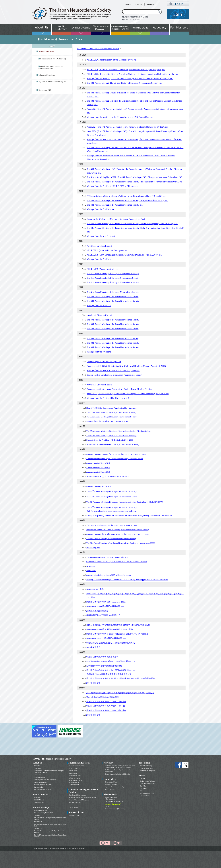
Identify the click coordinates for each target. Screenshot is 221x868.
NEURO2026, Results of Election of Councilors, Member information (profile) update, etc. (126, 70)
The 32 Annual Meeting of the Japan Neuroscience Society (111, 491)
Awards (72, 805)
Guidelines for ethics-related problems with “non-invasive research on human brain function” (120, 767)
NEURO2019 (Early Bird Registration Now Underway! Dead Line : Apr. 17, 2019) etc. (124, 255)
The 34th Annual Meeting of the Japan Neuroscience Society (111, 435)
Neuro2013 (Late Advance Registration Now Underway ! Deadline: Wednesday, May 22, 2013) (128, 394)
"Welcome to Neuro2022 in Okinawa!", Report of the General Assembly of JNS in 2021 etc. (126, 196)
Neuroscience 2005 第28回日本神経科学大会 (106, 638)
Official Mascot (39, 800)
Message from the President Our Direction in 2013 (108, 398)
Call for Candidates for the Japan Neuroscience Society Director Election (116, 562)
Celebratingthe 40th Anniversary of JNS (104, 362)
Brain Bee (37, 797)
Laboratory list (39, 787)
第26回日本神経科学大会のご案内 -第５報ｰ (106, 702)
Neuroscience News (111, 782)
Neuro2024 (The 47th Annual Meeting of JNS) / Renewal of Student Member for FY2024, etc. (127, 127)
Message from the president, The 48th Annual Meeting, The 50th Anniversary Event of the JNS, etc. (130, 79)
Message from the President (99, 259)
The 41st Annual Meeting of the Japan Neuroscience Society (113, 274)
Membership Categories (147, 771)
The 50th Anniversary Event (43, 789)
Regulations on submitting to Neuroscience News (50, 67)
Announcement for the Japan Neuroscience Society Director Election (115, 459)
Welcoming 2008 (93, 547)
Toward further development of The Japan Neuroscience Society (113, 444)
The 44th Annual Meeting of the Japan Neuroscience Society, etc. (115, 205)
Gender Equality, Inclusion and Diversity (117, 774)
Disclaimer (143, 788)
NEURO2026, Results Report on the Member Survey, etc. (112, 60)
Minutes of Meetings (47, 75)
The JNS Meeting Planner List (43, 813)
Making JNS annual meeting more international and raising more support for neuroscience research (127, 579)
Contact (139, 4)
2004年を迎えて (93, 683)
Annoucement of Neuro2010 (98, 463)
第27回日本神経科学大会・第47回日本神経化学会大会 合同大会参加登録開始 (120, 678)
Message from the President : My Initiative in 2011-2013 (110, 440)
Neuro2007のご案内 (95, 589)
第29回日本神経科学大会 (97, 611)
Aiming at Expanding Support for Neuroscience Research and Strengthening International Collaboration (129, 515)
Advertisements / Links (147, 793)
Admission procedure (147, 768)
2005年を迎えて (93, 647)
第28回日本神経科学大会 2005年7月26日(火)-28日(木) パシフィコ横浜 (117, 634)
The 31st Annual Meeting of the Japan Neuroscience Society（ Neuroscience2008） (121, 543)
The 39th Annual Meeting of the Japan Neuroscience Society (113, 320)
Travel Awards (74, 807)
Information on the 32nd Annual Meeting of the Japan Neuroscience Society (118, 530)
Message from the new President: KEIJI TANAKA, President (113, 371)
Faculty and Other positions (78, 795)
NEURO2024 (38, 822)
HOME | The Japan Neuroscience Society (52, 759)
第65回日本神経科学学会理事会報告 (102, 657)
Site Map (143, 791)
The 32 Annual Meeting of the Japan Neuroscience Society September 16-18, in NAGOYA (125, 502)
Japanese (151, 4)
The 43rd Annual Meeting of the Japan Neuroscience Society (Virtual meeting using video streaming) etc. (132, 224)
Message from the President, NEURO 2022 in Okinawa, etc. (113, 186)
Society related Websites (147, 781)
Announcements (74, 785)
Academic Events (75, 815)
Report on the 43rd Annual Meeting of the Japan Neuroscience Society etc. (119, 219)
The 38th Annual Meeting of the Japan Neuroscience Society (113, 343)
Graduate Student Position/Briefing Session (83, 797)
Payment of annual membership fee (52, 81)
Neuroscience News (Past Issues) (53, 59)
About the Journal (75, 778)
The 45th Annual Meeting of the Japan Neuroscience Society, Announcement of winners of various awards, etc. (135, 182)
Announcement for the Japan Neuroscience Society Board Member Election (119, 389)
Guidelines (37, 768)
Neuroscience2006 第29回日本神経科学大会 (105, 606)
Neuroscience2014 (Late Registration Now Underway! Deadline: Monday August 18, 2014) (126, 366)
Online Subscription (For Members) (76, 781)
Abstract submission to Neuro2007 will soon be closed (109, 575)
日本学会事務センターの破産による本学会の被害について (112, 661)
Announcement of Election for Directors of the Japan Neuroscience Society (117, 454)
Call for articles (145, 796)
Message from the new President (101, 236)
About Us (37, 766)
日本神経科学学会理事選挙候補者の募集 (104, 666)
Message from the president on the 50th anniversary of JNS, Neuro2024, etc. (120, 117)
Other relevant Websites (147, 784)
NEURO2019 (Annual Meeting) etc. (102, 269)
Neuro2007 (91, 566)
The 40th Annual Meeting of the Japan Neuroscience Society (113, 297)
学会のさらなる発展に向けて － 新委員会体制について (111, 643)
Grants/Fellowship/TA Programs (79, 800)
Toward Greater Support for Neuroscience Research (108, 476)
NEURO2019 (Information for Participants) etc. (107, 250)
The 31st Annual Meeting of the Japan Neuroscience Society (111, 539)
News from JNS (45, 90)
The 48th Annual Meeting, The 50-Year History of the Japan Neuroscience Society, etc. (124, 83)
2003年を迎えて (93, 715)
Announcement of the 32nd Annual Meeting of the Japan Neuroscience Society (119, 534)
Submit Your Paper (75, 776)
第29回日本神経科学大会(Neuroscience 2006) (106, 602)
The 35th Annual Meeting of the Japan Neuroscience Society (111, 412)
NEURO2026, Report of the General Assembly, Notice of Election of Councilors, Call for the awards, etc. (132, 74)
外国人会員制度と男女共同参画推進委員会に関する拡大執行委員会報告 (118, 625)
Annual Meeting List (40, 810)
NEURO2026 (38, 815)
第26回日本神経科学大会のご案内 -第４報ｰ (106, 706)
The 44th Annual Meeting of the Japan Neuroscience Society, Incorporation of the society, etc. (127, 200)
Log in (107, 806)
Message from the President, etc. (101, 209)
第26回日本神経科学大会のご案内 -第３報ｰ (106, 710)
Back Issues (73, 773)
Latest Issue (73, 771)
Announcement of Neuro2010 (99, 486)
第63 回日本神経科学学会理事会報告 (103, 697)
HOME (128, 4)
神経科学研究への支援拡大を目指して (103, 615)
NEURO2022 (38, 828)
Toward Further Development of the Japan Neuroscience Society (115, 375)
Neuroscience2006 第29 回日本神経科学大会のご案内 (109, 629)
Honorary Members (40, 777)
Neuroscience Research (77, 766)
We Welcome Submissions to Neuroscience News (98, 49)
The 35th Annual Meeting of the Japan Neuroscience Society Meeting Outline (118, 431)
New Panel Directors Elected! (100, 246)
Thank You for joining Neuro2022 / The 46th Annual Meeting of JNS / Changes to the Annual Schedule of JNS (135, 177)
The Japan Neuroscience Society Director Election (107, 557)
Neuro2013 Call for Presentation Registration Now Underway (112, 408)
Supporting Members (41, 782)
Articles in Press (74, 768)
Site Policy (143, 786)
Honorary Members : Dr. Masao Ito (45, 780)
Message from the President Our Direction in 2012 (107, 421)
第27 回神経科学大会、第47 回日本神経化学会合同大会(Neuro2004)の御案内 (120, 693)
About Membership (146, 766)
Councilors (37, 775)
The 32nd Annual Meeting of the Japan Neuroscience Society (112, 525)
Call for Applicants (75, 802)
